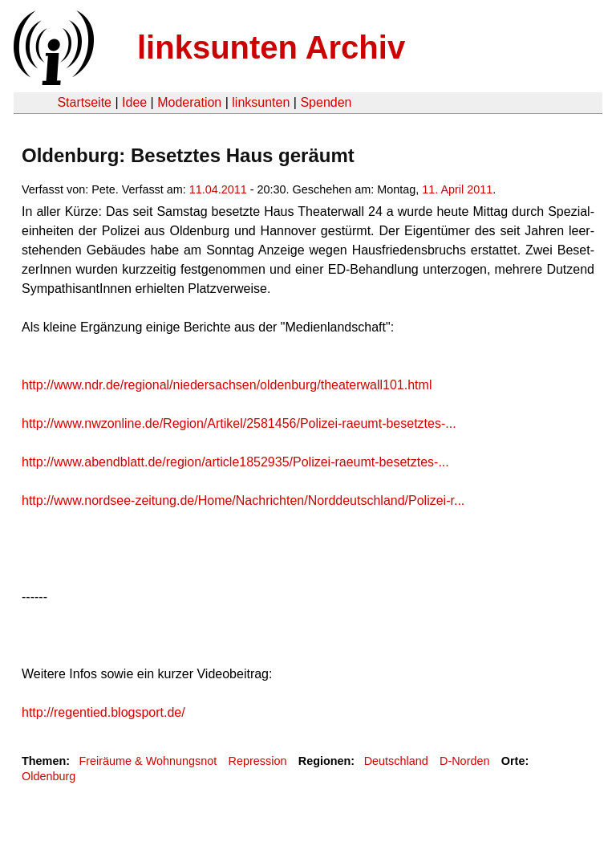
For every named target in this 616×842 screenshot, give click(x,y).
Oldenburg (49, 776)
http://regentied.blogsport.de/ (103, 712)
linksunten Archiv (271, 47)
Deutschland (396, 761)
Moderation (189, 102)
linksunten (261, 102)
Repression (258, 761)
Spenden (326, 102)
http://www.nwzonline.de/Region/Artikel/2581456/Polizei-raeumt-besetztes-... (239, 423)
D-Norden (464, 761)
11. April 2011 (457, 189)
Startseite (84, 102)
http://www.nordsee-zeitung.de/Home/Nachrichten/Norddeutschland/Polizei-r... (243, 500)
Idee (134, 102)
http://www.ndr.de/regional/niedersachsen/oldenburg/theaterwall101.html (227, 385)
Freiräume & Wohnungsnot (148, 761)
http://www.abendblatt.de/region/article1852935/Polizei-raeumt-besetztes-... (235, 462)
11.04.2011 (218, 189)
